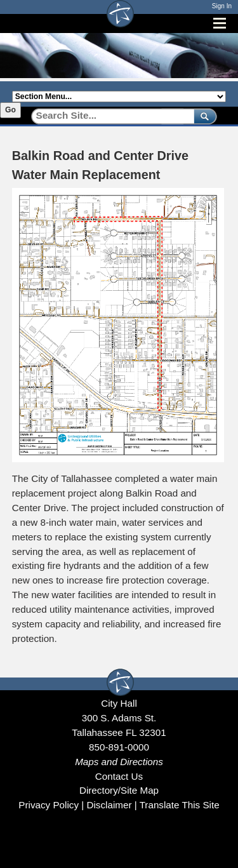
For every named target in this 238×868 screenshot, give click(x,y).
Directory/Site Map (119, 790)
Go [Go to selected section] (10, 110)
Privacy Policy (49, 805)
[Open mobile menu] (220, 23)
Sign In (222, 6)
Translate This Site (180, 805)
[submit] (203, 116)
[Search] (108, 116)
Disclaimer (109, 805)
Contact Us (119, 776)
